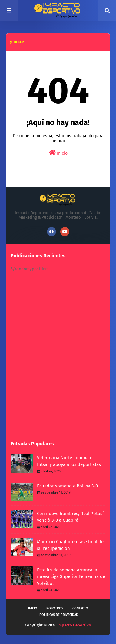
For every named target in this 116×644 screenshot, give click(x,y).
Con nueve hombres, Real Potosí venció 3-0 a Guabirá (70, 517)
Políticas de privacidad (59, 615)
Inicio (58, 153)
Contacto (80, 608)
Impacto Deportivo (74, 625)
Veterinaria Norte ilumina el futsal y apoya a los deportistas (69, 461)
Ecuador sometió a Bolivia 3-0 (67, 486)
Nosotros (55, 608)
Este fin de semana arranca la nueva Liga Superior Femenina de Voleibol (71, 577)
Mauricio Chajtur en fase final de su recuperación (70, 545)
